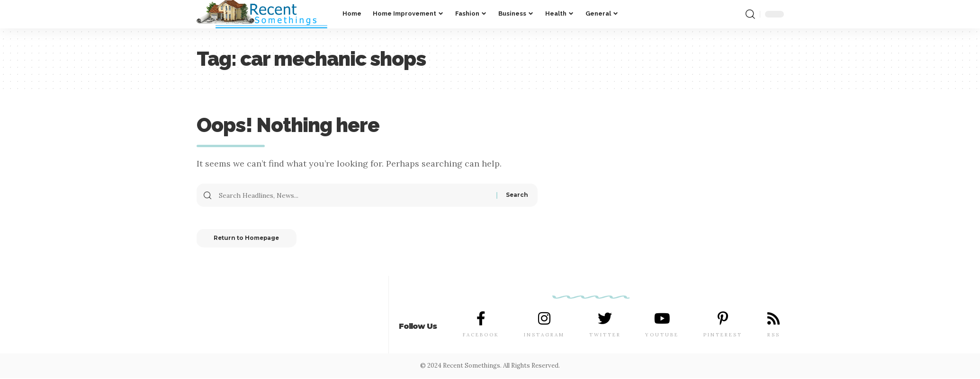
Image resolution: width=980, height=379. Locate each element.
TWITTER (605, 336)
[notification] (735, 14)
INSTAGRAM (544, 336)
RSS (774, 336)
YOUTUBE (662, 336)
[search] (750, 14)
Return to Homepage (250, 239)
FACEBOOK (481, 336)
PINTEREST (723, 336)
